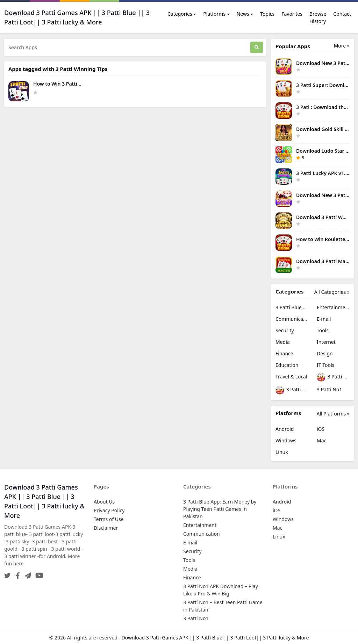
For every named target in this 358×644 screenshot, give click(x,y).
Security (285, 330)
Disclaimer (106, 528)
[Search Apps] (127, 47)
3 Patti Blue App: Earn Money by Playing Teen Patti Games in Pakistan (292, 307)
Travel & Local (291, 377)
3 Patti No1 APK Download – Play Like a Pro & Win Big (333, 377)
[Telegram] (27, 573)
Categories (180, 14)
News (243, 14)
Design (325, 353)
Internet (326, 342)
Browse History (318, 17)
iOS (321, 429)
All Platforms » (333, 414)
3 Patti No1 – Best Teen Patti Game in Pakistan (292, 390)
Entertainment (333, 307)
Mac (321, 440)
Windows (286, 440)
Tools (323, 330)
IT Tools (325, 365)
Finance (284, 353)
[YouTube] (38, 573)
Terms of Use (109, 519)
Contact (342, 14)
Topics (267, 14)
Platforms (214, 14)
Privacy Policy (109, 510)
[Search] (257, 47)
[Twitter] (7, 573)
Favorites (292, 14)
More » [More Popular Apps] (342, 46)
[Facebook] (16, 573)
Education (287, 365)
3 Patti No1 (329, 389)
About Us (104, 502)
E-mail (324, 319)
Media (283, 342)
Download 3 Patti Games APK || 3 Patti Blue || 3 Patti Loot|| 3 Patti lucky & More (215, 638)
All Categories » (332, 292)
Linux (282, 452)
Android (285, 429)
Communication (292, 319)
